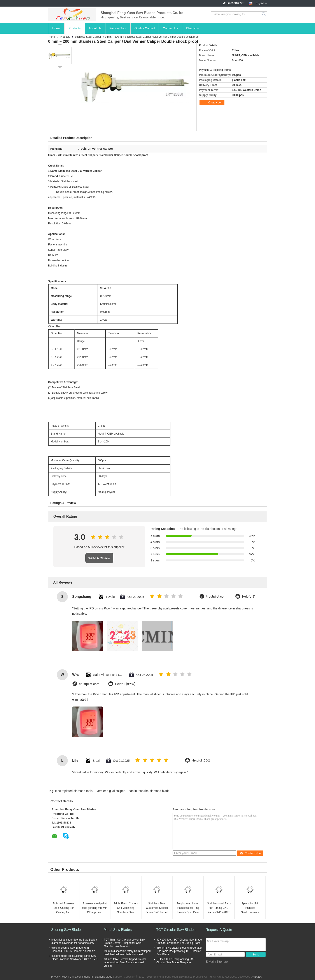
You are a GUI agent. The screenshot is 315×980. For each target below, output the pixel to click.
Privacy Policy (59, 977)
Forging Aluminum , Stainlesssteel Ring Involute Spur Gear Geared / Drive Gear (188, 908)
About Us (95, 28)
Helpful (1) (249, 597)
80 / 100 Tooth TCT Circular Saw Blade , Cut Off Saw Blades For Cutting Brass (180, 941)
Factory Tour (118, 28)
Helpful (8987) (125, 684)
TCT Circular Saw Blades (176, 930)
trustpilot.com (216, 597)
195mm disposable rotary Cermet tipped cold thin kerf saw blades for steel (127, 953)
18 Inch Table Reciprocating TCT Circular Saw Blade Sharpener (175, 961)
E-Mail (210, 962)
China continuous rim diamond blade (91, 977)
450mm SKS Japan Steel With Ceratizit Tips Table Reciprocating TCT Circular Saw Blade (179, 951)
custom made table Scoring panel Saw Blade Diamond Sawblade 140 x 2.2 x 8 (74, 958)
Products (74, 28)
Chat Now (193, 28)
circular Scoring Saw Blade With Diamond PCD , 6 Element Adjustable (73, 949)
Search (264, 14)
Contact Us (170, 28)
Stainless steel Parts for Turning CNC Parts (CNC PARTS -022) (219, 908)
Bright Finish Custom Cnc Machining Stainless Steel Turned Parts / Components (126, 908)
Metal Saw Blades (118, 930)
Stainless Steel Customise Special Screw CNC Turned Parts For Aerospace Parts (157, 908)
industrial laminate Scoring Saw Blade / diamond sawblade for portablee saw (74, 941)
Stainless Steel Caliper (88, 37)
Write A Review (99, 558)
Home (56, 28)
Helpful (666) (201, 761)
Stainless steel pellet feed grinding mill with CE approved (95, 908)
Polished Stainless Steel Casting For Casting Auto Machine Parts (64, 908)
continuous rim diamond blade (149, 791)
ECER (258, 977)
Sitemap (222, 962)
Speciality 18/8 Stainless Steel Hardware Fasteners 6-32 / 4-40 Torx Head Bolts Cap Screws (250, 908)
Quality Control (145, 28)
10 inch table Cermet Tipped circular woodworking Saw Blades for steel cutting (125, 962)
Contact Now (250, 853)
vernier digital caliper (110, 791)
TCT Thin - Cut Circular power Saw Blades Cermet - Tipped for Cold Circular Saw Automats (124, 943)
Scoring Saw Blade (66, 930)
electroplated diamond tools (74, 791)
